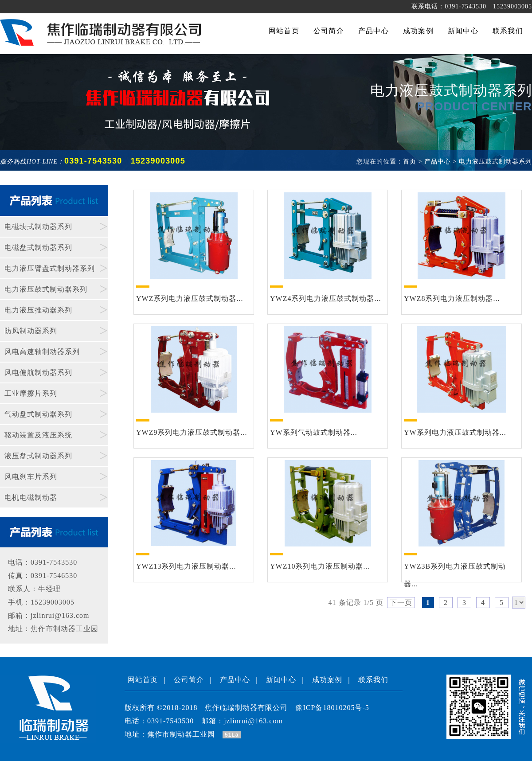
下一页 (401, 603)
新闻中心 (281, 680)
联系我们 (373, 680)
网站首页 (143, 680)
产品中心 (235, 680)
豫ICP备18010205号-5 (332, 708)
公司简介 (189, 680)
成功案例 (327, 680)
